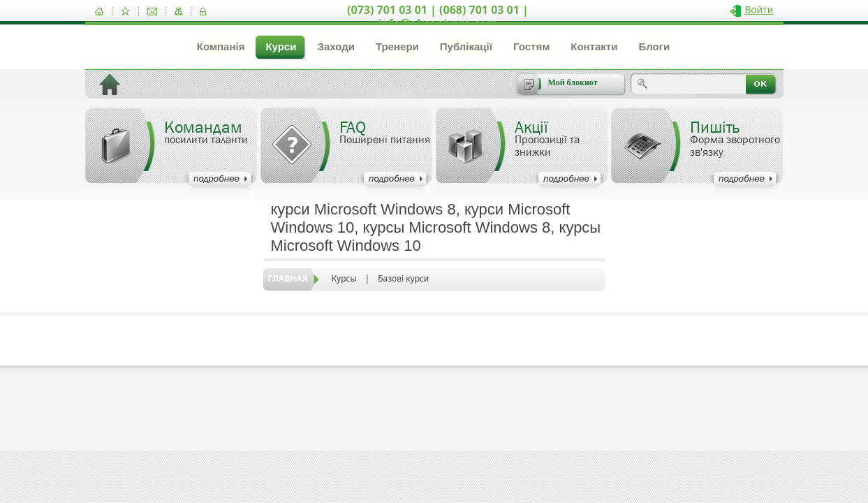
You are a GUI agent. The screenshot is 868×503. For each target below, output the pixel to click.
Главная (288, 278)
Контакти (594, 46)
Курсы (344, 278)
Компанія (221, 46)
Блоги (654, 46)
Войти (759, 9)
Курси (281, 46)
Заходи (336, 46)
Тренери (397, 46)
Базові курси (403, 278)
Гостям (531, 46)
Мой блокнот (573, 82)
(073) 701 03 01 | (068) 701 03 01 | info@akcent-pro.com (438, 16)
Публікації (466, 46)
